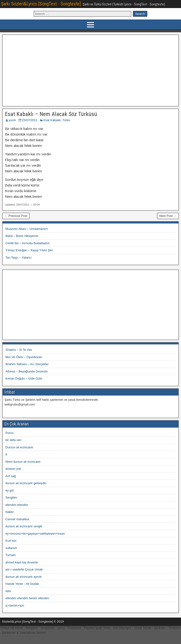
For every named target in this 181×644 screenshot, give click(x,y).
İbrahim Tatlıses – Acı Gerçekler (27, 364)
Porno (10, 433)
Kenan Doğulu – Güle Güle (24, 378)
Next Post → (168, 216)
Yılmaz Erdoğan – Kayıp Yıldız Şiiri (29, 250)
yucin (12, 120)
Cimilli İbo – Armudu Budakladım (28, 243)
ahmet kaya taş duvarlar (22, 562)
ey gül (10, 490)
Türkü (66, 120)
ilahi (8, 591)
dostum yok (13, 469)
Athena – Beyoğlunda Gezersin (27, 371)
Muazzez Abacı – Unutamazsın (27, 229)
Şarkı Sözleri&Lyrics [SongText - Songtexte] (41, 4)
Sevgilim (11, 497)
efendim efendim (17, 505)
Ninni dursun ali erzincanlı (23, 462)
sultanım (11, 548)
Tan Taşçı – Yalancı (19, 258)
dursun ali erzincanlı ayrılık (24, 577)
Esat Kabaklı (52, 120)
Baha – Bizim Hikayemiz (22, 236)
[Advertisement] (91, 70)
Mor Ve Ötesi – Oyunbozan (24, 357)
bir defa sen (13, 440)
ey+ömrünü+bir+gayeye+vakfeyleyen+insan (35, 534)
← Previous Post (16, 216)
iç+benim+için (15, 605)
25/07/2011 (30, 120)
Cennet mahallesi (17, 519)
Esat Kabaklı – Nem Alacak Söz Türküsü (51, 114)
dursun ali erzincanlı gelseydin (26, 483)
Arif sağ (11, 476)
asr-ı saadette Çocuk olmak (24, 569)
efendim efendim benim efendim (27, 598)
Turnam (11, 555)
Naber (10, 512)
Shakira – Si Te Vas (19, 350)
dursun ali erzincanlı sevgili (24, 526)
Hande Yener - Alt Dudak (22, 584)
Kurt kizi (11, 541)
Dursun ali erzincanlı (19, 447)
